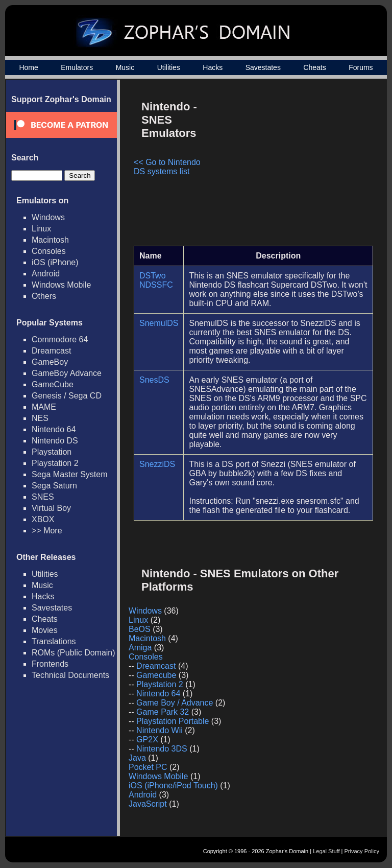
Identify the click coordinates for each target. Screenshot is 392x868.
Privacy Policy (362, 851)
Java (137, 758)
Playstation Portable (173, 721)
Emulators (77, 67)
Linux (41, 229)
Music (125, 67)
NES (40, 418)
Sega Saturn (54, 486)
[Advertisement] (286, 167)
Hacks (213, 67)
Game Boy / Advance (175, 703)
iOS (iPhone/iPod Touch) (173, 785)
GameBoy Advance (67, 373)
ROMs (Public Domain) (73, 653)
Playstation (52, 452)
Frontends (50, 664)
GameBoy (50, 362)
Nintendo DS (55, 441)
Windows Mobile (61, 285)
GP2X (147, 740)
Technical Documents (70, 675)
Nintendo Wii (160, 730)
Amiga (140, 648)
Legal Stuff (326, 851)
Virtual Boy (51, 508)
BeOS (140, 629)
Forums (361, 67)
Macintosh (50, 240)
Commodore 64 (60, 339)
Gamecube (156, 675)
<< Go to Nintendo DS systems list (167, 167)
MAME (44, 407)
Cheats (314, 67)
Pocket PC (148, 767)
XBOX (43, 519)
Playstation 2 (55, 463)
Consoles (49, 251)
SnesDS (154, 380)
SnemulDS (159, 323)
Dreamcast (51, 351)
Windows (48, 217)
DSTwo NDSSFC (156, 280)
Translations (54, 641)
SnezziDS (157, 464)
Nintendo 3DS (162, 749)
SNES (43, 497)
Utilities (169, 67)
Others (44, 296)
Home (28, 67)
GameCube (53, 384)
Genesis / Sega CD (67, 396)
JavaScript (148, 804)
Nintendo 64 (54, 429)
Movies (45, 630)
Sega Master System (70, 474)
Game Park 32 (163, 712)
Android (46, 274)
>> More (47, 531)
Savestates (263, 67)
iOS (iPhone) (55, 262)
